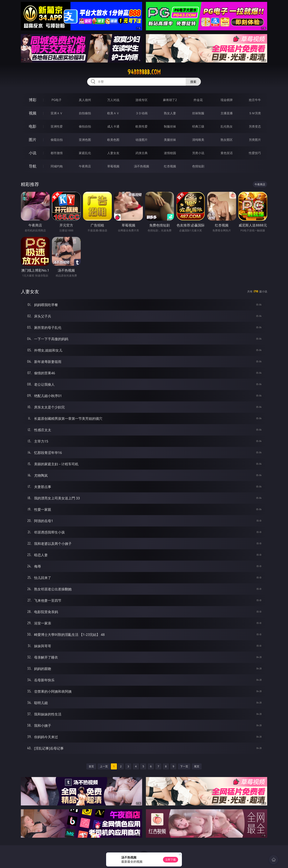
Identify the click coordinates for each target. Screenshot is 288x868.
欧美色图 (113, 140)
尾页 (197, 766)
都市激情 (57, 153)
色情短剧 (198, 166)
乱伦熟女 (227, 126)
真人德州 (85, 100)
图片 (33, 140)
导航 (33, 166)
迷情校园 (170, 153)
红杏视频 (170, 166)
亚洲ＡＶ (57, 113)
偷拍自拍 (85, 126)
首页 (91, 766)
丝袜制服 (198, 113)
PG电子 (57, 100)
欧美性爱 (142, 126)
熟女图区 (227, 140)
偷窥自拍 (57, 140)
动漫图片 (142, 140)
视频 (33, 113)
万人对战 (113, 100)
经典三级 (198, 126)
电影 (33, 126)
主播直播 (227, 113)
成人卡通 (113, 126)
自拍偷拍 (85, 113)
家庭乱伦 (85, 153)
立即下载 (171, 860)
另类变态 (255, 126)
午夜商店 (85, 166)
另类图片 (255, 140)
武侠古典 (142, 153)
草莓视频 (113, 166)
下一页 (184, 766)
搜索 (193, 82)
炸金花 (198, 100)
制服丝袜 (170, 126)
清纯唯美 (198, 140)
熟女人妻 (170, 113)
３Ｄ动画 (142, 113)
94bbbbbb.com (144, 72)
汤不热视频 (142, 166)
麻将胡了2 (170, 100)
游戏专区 (142, 100)
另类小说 (198, 153)
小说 (33, 153)
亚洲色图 (85, 140)
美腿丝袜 (170, 140)
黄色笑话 (227, 153)
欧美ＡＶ (113, 113)
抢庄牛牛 (255, 100)
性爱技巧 (255, 153)
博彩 (33, 100)
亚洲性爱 (57, 126)
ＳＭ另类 (255, 113)
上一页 (104, 766)
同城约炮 (57, 166)
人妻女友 (113, 153)
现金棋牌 (227, 100)
